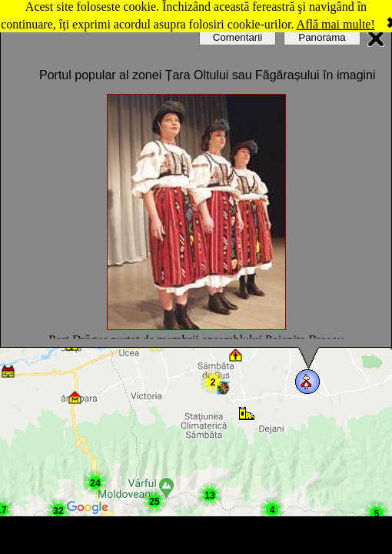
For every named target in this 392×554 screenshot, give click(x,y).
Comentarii (238, 37)
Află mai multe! (336, 24)
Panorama (322, 37)
